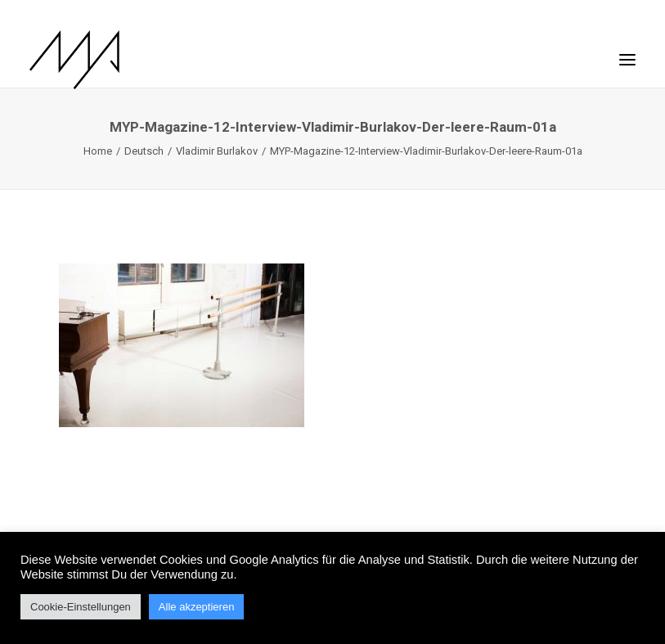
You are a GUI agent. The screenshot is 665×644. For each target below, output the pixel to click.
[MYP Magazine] (74, 60)
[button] (627, 52)
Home (98, 151)
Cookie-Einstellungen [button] (81, 607)
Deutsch (144, 151)
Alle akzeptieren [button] (197, 607)
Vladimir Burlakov (217, 151)
